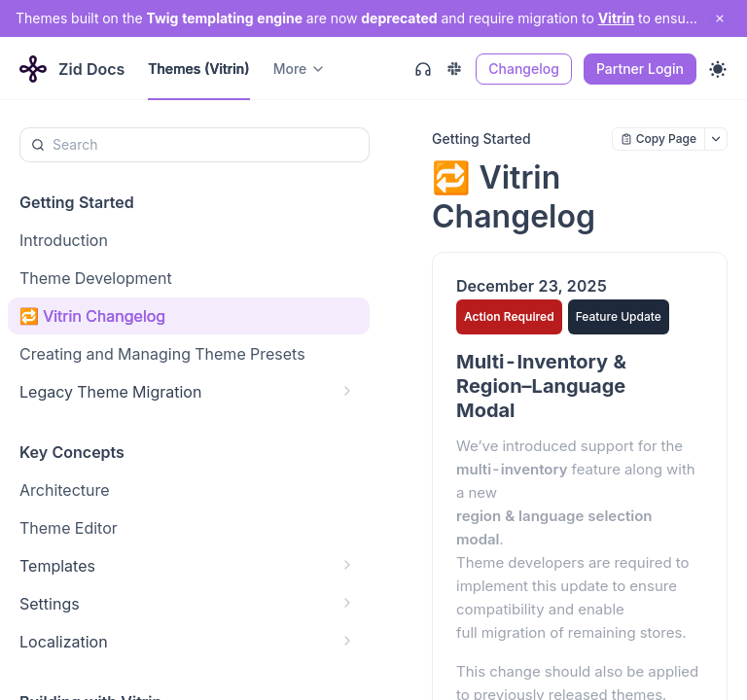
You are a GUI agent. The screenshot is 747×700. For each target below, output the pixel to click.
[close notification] (720, 18)
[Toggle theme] (718, 69)
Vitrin (617, 18)
